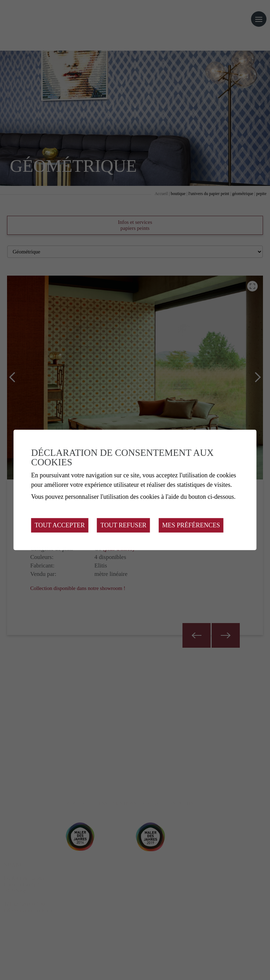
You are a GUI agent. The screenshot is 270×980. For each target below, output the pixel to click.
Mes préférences (191, 525)
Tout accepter (60, 525)
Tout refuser (124, 525)
